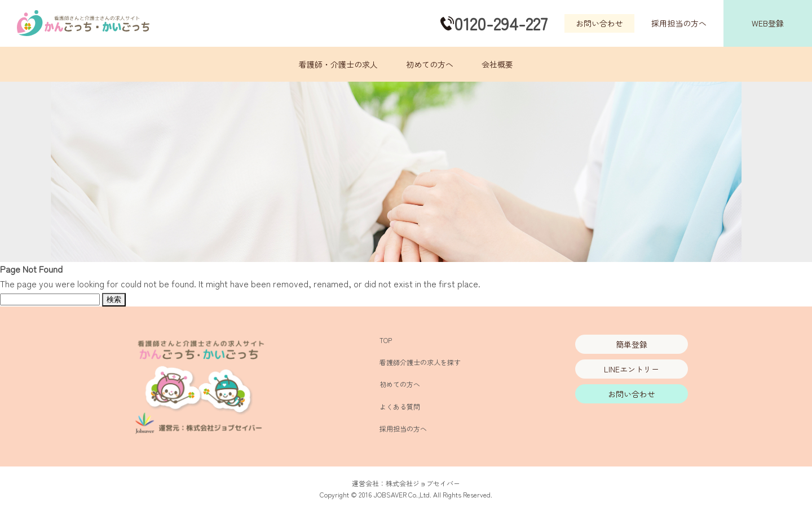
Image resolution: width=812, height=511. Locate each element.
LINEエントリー (632, 369)
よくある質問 (400, 406)
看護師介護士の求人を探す (420, 362)
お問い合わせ (599, 23)
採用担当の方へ (679, 23)
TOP (386, 340)
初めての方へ (430, 64)
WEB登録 (768, 23)
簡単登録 (632, 344)
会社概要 (497, 64)
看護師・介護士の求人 (338, 64)
